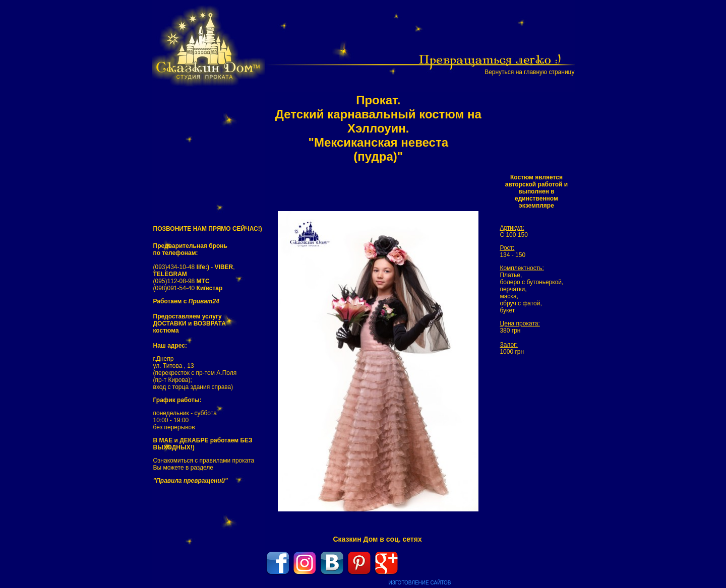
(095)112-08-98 (181, 281)
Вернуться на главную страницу (529, 72)
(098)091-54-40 (188, 288)
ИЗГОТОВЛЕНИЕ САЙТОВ (420, 583)
